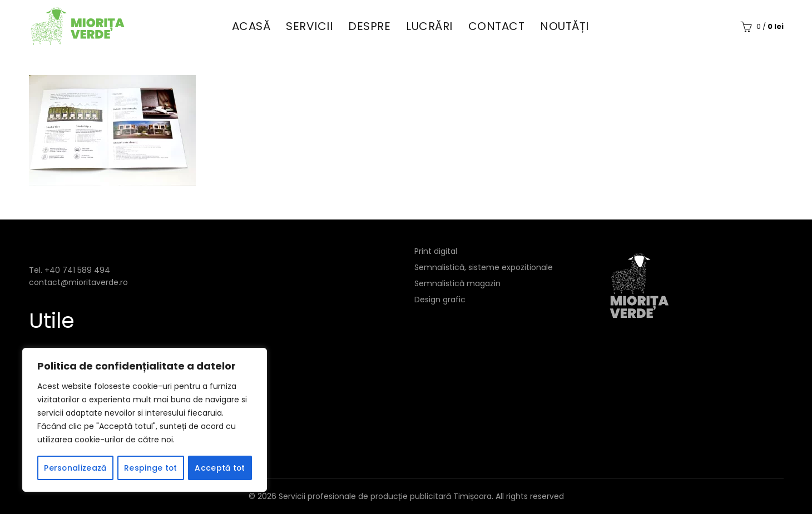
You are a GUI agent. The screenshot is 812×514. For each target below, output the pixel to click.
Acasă (251, 26)
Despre (369, 26)
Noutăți (565, 26)
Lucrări (429, 26)
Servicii (309, 26)
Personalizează (75, 468)
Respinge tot (151, 468)
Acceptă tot (220, 468)
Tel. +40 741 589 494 (70, 270)
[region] (145, 420)
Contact (497, 26)
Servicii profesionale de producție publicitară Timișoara (385, 496)
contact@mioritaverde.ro (78, 282)
